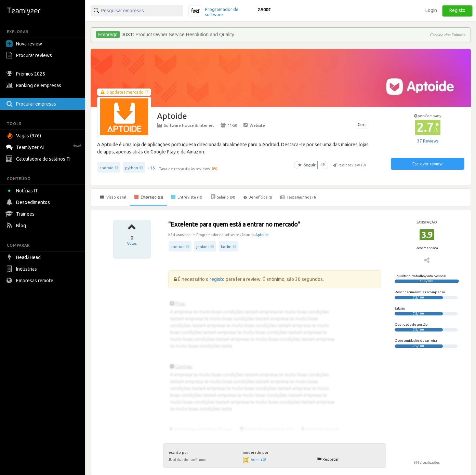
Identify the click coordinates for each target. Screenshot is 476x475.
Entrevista (187, 197)
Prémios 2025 (26, 74)
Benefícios (258, 197)
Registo (457, 10)
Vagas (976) (24, 136)
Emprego (149, 197)
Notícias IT (23, 191)
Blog (17, 226)
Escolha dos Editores (448, 35)
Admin (258, 460)
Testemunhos (298, 197)
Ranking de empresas (34, 85)
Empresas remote (30, 281)
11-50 (229, 125)
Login (431, 10)
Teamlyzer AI (44, 146)
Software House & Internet (186, 125)
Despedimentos (29, 202)
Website (254, 125)
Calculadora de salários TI (39, 159)
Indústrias (22, 269)
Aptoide (262, 235)
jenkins (203, 247)
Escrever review (427, 164)
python (132, 168)
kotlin (226, 247)
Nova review (24, 44)
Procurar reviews (30, 55)
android (107, 168)
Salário (223, 196)
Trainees (21, 214)
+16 (151, 168)
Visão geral (113, 197)
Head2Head (24, 257)
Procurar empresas (32, 104)
